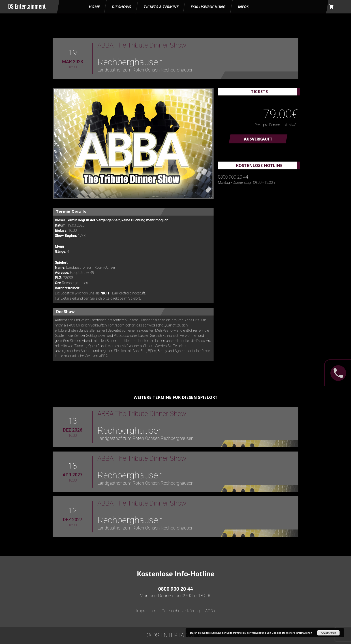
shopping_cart (332, 7)
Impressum (146, 611)
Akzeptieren (328, 633)
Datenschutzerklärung (181, 611)
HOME (94, 7)
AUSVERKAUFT (258, 139)
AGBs (210, 611)
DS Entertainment (27, 7)
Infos (243, 7)
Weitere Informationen (299, 633)
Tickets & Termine (161, 7)
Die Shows (122, 7)
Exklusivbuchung (208, 7)
